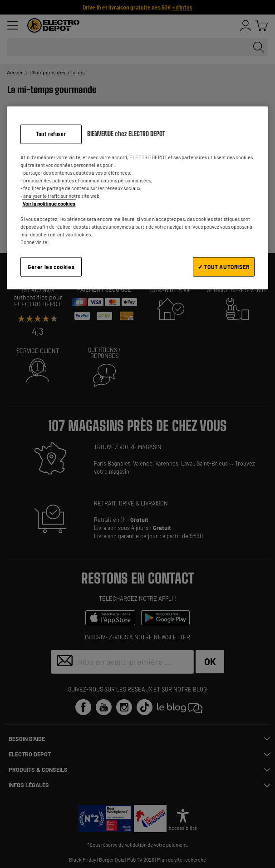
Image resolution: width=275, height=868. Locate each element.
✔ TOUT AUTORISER (224, 267)
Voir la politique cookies (49, 204)
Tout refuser (51, 134)
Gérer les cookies (51, 267)
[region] (137, 198)
